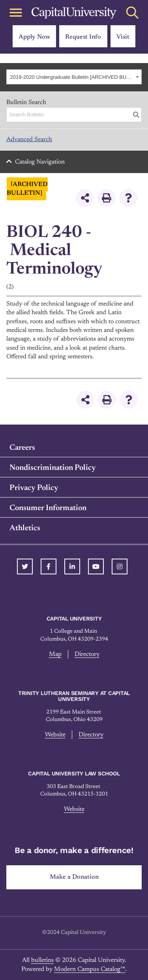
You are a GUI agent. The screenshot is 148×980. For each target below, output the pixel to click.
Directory (87, 654)
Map (55, 654)
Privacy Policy (34, 488)
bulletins (42, 960)
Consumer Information (48, 508)
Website (55, 735)
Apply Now (34, 37)
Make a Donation (74, 877)
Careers (22, 448)
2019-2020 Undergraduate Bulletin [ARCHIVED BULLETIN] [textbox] (72, 77)
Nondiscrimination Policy (53, 468)
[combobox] (74, 77)
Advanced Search (29, 140)
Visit (123, 37)
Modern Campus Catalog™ (90, 969)
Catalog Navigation (40, 162)
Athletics (25, 528)
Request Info (83, 37)
